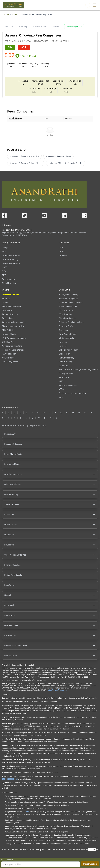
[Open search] (88, 5)
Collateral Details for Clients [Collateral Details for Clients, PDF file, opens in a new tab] (71, 324)
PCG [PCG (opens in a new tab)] (62, 254)
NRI (61, 250)
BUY (10, 47)
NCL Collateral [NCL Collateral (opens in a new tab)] (9, 360)
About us (6, 301)
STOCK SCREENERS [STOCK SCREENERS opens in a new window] (10, 781)
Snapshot (9, 27)
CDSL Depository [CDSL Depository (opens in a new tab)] (66, 313)
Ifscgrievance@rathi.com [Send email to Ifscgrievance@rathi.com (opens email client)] (70, 690)
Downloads (7, 313)
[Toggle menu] (94, 5)
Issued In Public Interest (13, 352)
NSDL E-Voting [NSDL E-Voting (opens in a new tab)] (65, 364)
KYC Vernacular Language (14, 340)
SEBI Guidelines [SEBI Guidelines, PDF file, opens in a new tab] (9, 332)
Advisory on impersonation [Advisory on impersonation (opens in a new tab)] (14, 324)
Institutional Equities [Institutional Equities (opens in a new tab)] (11, 258)
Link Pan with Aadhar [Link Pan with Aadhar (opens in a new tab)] (68, 352)
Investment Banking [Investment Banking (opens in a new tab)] (11, 266)
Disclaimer (63, 332)
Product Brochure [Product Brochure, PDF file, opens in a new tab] (10, 316)
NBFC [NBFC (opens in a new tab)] (5, 269)
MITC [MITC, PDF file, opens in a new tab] (61, 383)
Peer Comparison (74, 27)
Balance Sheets (40, 27)
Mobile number (7, 860)
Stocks (14, 14)
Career (5, 305)
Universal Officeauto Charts (58, 158)
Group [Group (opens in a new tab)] (5, 250)
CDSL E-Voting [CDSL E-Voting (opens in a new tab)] (65, 316)
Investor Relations (11, 297)
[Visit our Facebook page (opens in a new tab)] (4, 218)
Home (6, 14)
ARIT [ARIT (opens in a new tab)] (4, 254)
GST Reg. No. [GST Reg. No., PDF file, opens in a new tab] (8, 344)
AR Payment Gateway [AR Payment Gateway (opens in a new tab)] (68, 297)
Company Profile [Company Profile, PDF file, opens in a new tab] (66, 328)
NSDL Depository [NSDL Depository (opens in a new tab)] (66, 360)
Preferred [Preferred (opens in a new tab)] (64, 258)
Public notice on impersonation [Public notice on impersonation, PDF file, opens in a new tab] (72, 395)
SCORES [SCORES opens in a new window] (26, 814)
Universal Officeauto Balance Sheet (26, 165)
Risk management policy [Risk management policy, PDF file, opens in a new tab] (13, 328)
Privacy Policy (8, 320)
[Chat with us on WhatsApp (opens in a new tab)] (84, 218)
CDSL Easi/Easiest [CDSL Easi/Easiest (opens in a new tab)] (10, 364)
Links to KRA (64, 356)
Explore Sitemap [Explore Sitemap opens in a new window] (38, 428)
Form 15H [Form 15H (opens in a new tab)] (63, 348)
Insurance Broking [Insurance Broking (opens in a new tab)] (10, 262)
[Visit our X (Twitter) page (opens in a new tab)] (24, 218)
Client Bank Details (67, 320)
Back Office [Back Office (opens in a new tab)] (64, 380)
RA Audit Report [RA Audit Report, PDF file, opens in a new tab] (9, 356)
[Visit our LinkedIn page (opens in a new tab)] (64, 218)
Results (57, 27)
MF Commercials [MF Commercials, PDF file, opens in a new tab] (66, 340)
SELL (24, 47)
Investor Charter (9, 336)
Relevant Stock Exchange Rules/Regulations (78, 372)
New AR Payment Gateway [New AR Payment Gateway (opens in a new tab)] (71, 305)
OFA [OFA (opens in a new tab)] (4, 273)
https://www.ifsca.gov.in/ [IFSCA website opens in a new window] (57, 692)
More (61, 399)
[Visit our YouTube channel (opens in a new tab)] (44, 218)
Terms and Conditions (12, 309)
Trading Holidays (66, 376)
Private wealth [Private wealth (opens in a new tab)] (8, 281)
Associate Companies (68, 301)
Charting (23, 27)
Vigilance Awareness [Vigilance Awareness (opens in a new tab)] (68, 387)
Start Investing (90, 864)
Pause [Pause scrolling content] (92, 852)
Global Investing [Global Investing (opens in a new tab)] (9, 285)
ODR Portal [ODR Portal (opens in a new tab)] (63, 368)
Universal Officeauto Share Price (24, 158)
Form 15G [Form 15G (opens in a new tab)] (63, 344)
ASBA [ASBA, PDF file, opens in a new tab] (61, 391)
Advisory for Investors (12, 348)
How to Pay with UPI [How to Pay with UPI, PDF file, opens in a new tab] (68, 309)
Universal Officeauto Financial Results (66, 165)
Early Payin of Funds (68, 336)
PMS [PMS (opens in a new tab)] (4, 277)
